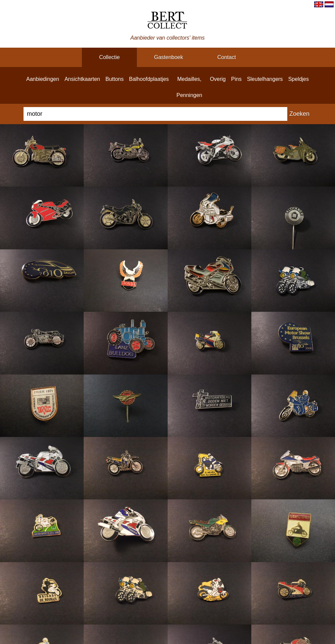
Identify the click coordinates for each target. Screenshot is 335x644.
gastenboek (168, 57)
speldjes (299, 79)
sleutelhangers (265, 79)
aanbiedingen (43, 79)
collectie (109, 57)
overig (218, 79)
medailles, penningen (189, 87)
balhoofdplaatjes (149, 79)
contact (227, 57)
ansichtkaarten (82, 79)
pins (236, 79)
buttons (115, 79)
